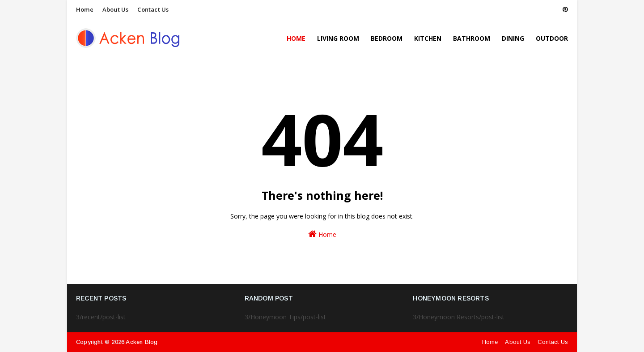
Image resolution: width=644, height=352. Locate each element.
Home (85, 9)
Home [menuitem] (296, 38)
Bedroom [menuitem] (387, 38)
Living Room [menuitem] (338, 38)
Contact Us (153, 9)
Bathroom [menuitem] (472, 38)
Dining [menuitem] (513, 38)
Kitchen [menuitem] (428, 38)
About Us (116, 9)
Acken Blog (142, 342)
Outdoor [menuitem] (552, 38)
